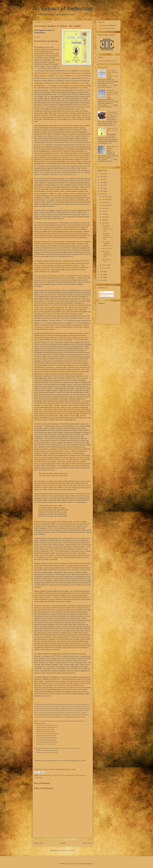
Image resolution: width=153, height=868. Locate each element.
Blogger (90, 864)
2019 (102, 180)
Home (63, 843)
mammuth (75, 864)
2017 (102, 185)
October (105, 202)
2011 (102, 277)
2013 (102, 272)
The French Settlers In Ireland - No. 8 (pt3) (107, 228)
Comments (104, 296)
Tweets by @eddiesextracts (107, 61)
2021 (102, 174)
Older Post (87, 843)
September (106, 205)
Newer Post (39, 843)
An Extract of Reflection (63, 9)
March (104, 223)
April (104, 220)
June (104, 214)
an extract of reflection (108, 25)
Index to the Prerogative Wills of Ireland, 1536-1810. (112, 93)
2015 (102, 191)
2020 (102, 177)
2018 (102, 182)
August (104, 208)
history (49, 775)
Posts (102, 292)
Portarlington (70, 775)
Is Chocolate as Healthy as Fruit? (112, 113)
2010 (102, 280)
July (104, 211)
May (104, 217)
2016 (102, 188)
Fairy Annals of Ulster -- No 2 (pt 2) (112, 130)
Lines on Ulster (107, 248)
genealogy (43, 775)
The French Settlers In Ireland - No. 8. (107, 244)
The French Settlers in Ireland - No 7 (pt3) (107, 254)
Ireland (62, 775)
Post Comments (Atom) (67, 850)
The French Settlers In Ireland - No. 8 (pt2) (107, 236)
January (105, 268)
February (105, 265)
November (106, 199)
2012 (102, 275)
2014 (102, 194)
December (106, 197)
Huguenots (56, 775)
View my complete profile (106, 28)
